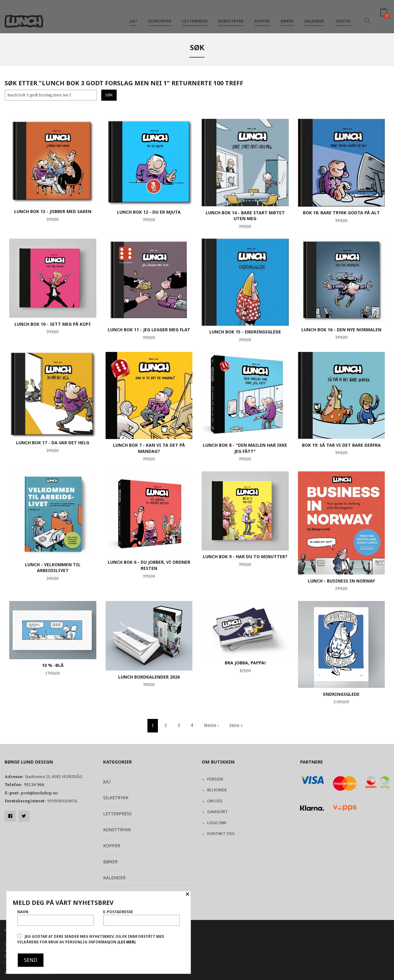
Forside (215, 779)
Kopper (262, 15)
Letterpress (195, 15)
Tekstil (343, 15)
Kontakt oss (221, 833)
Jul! (133, 15)
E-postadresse (141, 917)
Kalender (314, 15)
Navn (56, 917)
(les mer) (126, 942)
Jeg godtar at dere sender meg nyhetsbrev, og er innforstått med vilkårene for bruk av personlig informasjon (91, 939)
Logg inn (217, 823)
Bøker (287, 15)
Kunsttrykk (231, 15)
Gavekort (217, 812)
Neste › (211, 726)
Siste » (236, 726)
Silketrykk (160, 15)
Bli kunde (217, 790)
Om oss (215, 801)
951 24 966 (34, 785)
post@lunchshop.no (39, 793)
